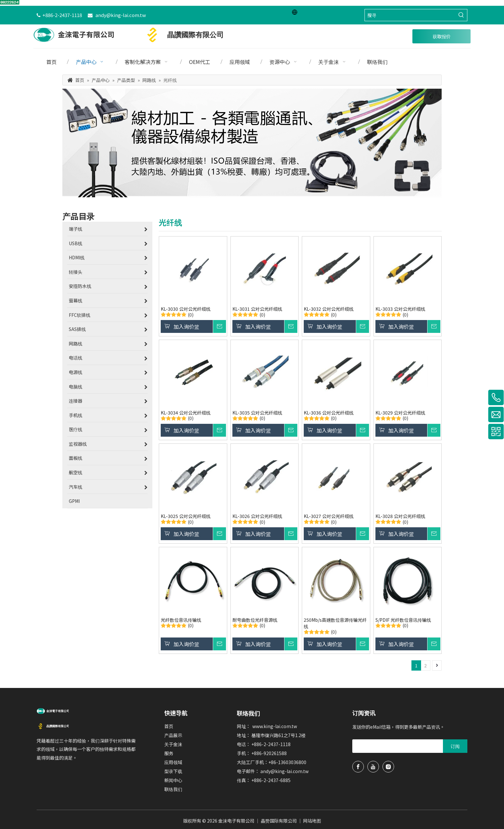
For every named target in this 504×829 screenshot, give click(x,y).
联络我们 (173, 789)
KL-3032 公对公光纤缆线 (329, 309)
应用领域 (173, 762)
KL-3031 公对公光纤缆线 (257, 309)
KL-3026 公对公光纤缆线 (257, 516)
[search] (378, 746)
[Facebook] (358, 767)
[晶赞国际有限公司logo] (53, 726)
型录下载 (173, 771)
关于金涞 (173, 744)
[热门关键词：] (461, 15)
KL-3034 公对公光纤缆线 (186, 413)
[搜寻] (410, 15)
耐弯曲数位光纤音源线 (255, 620)
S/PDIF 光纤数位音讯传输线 (403, 620)
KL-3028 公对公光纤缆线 (400, 516)
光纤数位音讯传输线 (181, 620)
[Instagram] (388, 767)
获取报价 (442, 36)
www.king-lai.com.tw (275, 726)
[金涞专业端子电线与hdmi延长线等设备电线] (252, 143)
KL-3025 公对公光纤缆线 (186, 516)
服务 (169, 753)
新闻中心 (173, 780)
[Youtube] (373, 767)
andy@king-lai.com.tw (121, 15)
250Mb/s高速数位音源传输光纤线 (335, 623)
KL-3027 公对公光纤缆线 (329, 516)
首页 (169, 726)
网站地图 (312, 821)
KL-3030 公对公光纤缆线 (186, 309)
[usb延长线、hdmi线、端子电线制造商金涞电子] (53, 710)
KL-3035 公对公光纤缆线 (257, 413)
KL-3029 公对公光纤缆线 (400, 413)
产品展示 (173, 735)
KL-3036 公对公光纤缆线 (329, 413)
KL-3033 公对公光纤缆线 (400, 309)
